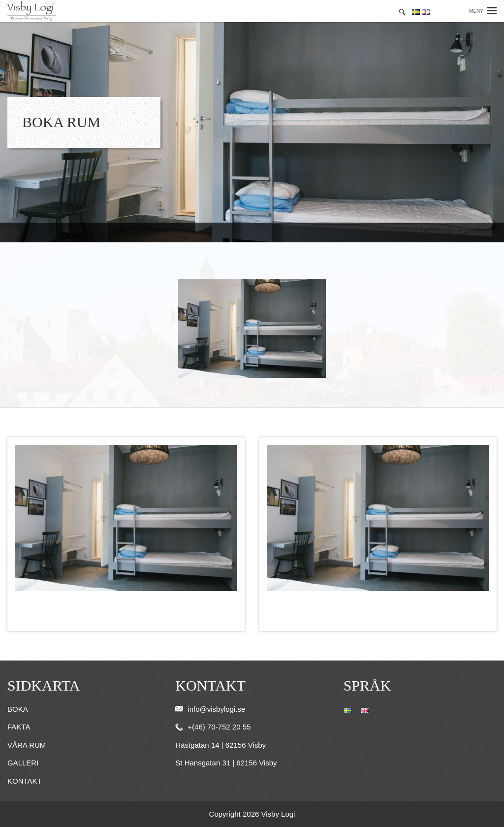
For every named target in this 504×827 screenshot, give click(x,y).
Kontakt (25, 781)
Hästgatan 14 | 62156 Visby (220, 745)
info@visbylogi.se (210, 709)
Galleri (23, 763)
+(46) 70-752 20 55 (213, 727)
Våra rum (27, 745)
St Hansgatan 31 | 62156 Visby (226, 763)
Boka (18, 709)
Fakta (19, 727)
